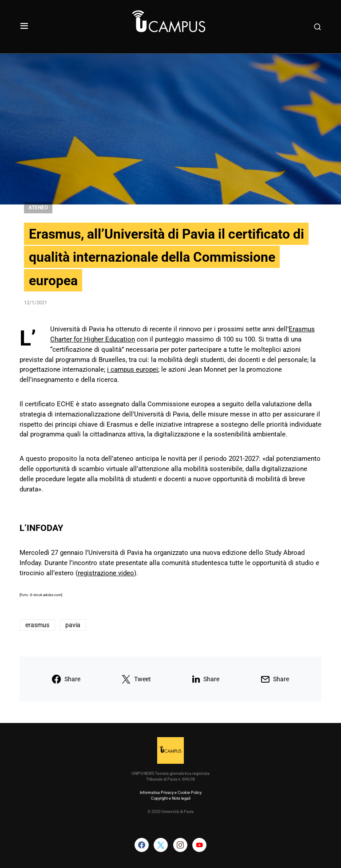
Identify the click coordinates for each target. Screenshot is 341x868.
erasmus (37, 625)
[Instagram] (180, 845)
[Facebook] (142, 845)
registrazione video (106, 573)
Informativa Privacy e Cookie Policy (171, 793)
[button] (24, 27)
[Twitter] (161, 845)
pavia (73, 625)
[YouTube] (199, 845)
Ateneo (38, 208)
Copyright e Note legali (171, 798)
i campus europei (133, 369)
